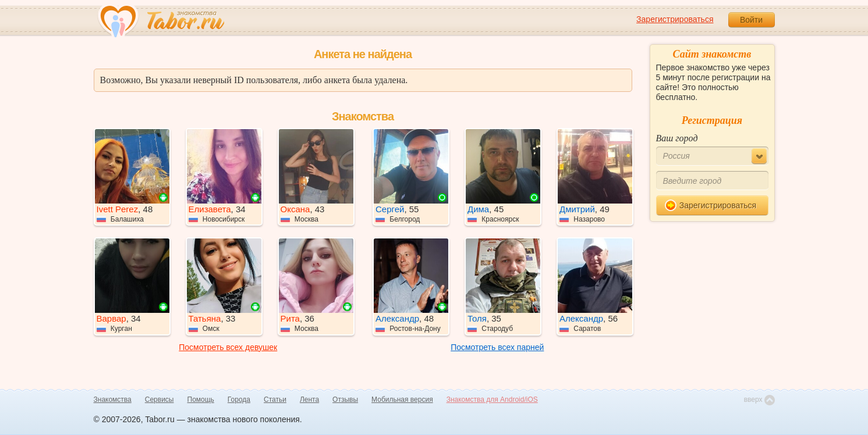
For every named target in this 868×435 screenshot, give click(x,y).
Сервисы (160, 400)
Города (239, 400)
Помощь (201, 400)
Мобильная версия (402, 400)
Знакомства (113, 400)
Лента (309, 400)
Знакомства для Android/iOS (492, 400)
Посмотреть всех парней (497, 347)
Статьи (275, 400)
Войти (751, 20)
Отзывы (345, 400)
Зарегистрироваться (675, 19)
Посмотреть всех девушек (228, 347)
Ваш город (677, 138)
